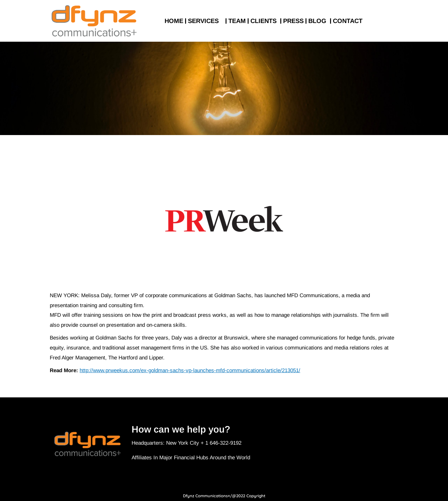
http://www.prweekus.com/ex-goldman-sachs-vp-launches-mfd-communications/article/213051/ (190, 370)
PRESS (293, 21)
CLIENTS (264, 21)
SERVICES (206, 21)
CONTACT (348, 21)
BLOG (318, 21)
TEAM (237, 21)
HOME (174, 21)
